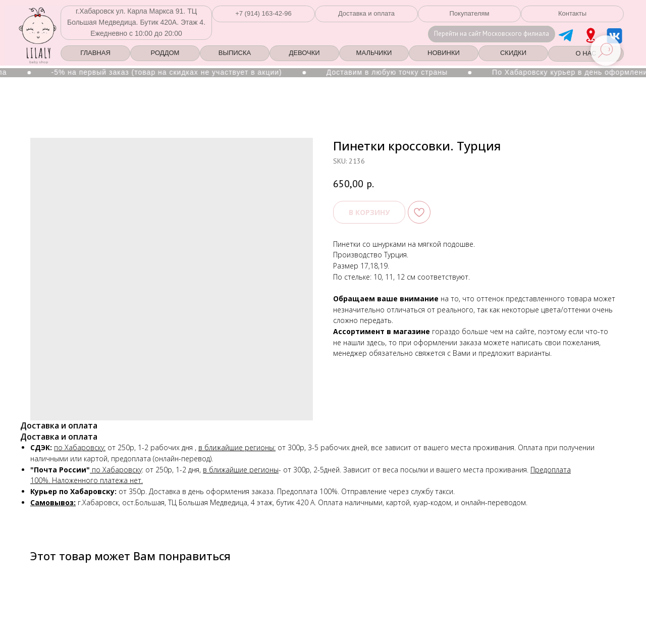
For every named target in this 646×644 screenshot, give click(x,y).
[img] (591, 35)
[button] (263, 14)
